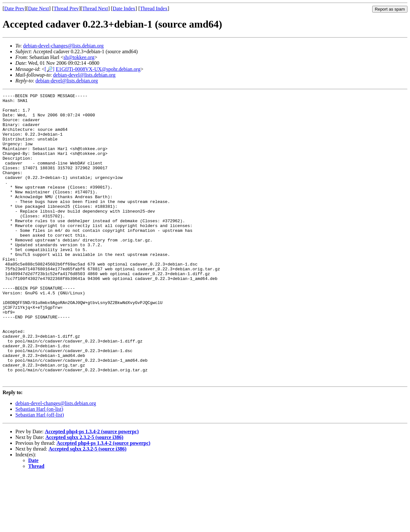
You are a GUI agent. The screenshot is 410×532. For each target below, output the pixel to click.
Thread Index (154, 8)
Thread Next (95, 8)
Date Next (39, 8)
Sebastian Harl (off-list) (40, 473)
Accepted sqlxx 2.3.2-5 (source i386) (84, 495)
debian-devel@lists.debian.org (84, 75)
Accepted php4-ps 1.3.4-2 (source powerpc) (92, 489)
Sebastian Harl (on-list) (39, 467)
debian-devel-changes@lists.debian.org (63, 46)
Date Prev (14, 8)
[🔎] (49, 69)
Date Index (124, 8)
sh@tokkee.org (79, 57)
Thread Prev (66, 8)
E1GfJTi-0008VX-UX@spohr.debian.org (98, 69)
